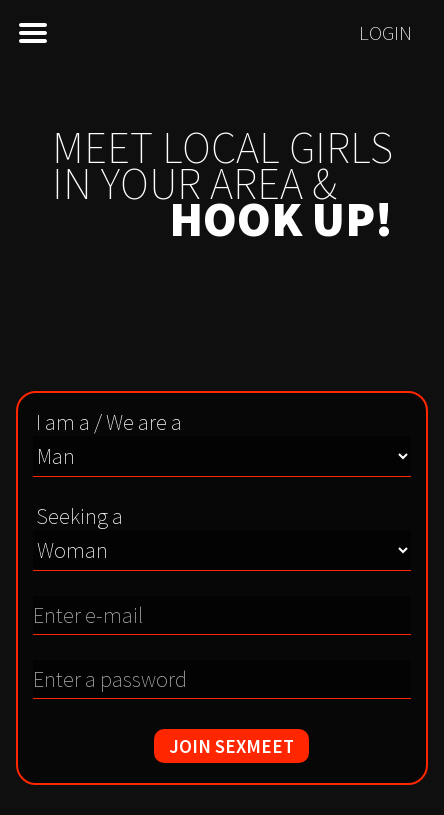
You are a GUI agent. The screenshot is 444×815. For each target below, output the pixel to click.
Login (385, 33)
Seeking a (79, 516)
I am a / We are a (109, 422)
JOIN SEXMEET (231, 746)
